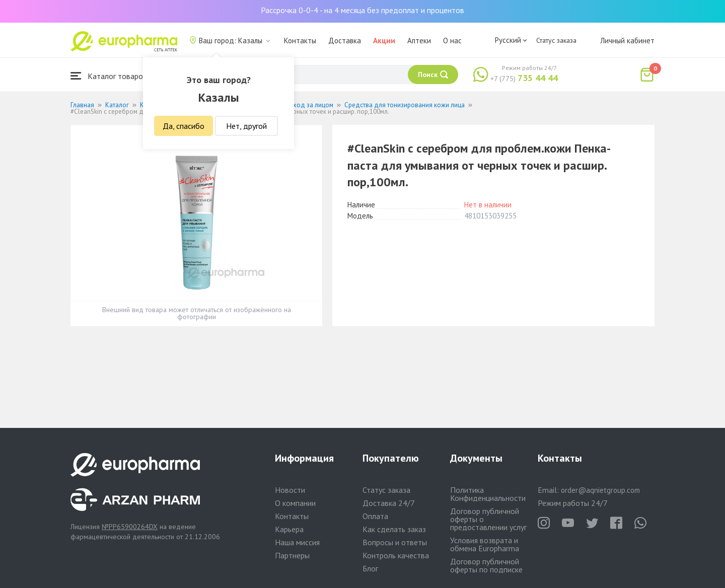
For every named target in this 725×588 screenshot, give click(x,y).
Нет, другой (246, 126)
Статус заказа (556, 40)
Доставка (345, 41)
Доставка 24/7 (389, 503)
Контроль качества (396, 555)
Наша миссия (297, 542)
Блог (370, 568)
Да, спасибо (184, 126)
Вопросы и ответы (395, 542)
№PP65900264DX (130, 527)
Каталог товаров (109, 76)
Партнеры (292, 555)
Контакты (300, 41)
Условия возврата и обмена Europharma (485, 544)
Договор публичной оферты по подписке (486, 565)
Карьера (289, 529)
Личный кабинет (627, 41)
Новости (290, 490)
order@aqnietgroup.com (600, 490)
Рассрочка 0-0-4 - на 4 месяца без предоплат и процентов (362, 10)
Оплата (375, 516)
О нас (452, 41)
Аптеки (419, 41)
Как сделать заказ (394, 529)
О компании (295, 503)
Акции (384, 41)
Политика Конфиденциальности (488, 494)
